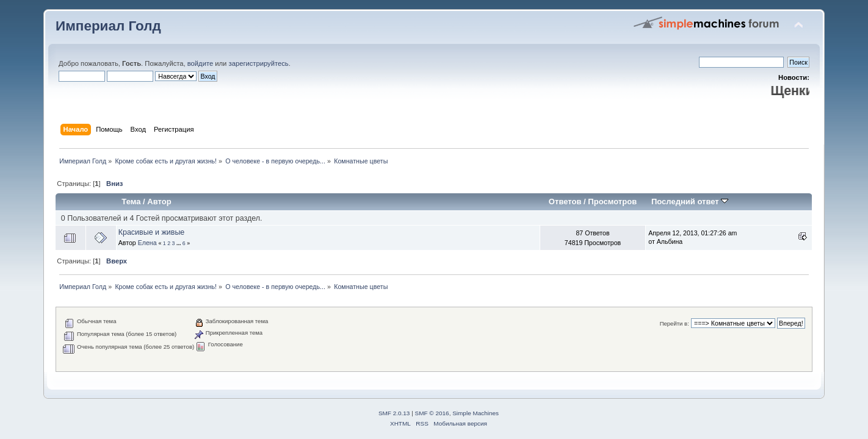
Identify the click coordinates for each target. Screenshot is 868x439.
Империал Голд (108, 26)
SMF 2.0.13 (394, 413)
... (179, 243)
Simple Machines (476, 413)
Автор (159, 202)
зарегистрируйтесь (259, 63)
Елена (147, 243)
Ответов (565, 202)
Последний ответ (690, 202)
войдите (200, 63)
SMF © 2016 (432, 413)
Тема (131, 202)
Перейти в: (675, 323)
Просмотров (612, 202)
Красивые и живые (152, 232)
